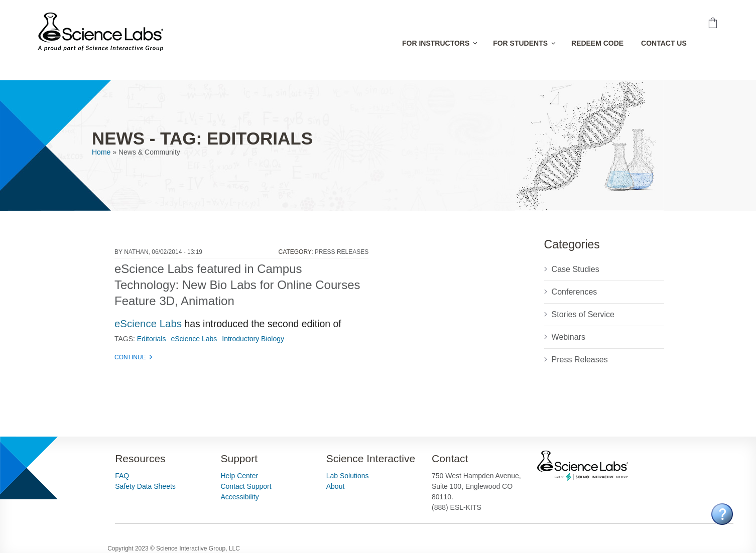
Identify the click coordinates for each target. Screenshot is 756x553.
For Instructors (436, 43)
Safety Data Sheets (145, 486)
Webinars (569, 337)
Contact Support (246, 486)
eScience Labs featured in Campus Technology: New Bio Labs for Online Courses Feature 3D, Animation (237, 285)
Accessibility (239, 497)
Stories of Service (583, 314)
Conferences (575, 292)
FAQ (122, 476)
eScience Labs (148, 324)
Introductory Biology (253, 339)
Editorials (152, 339)
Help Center (239, 476)
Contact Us (664, 43)
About (336, 486)
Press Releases (342, 252)
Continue (130, 357)
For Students (520, 43)
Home (101, 152)
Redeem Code (597, 43)
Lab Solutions (348, 476)
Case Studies (576, 269)
